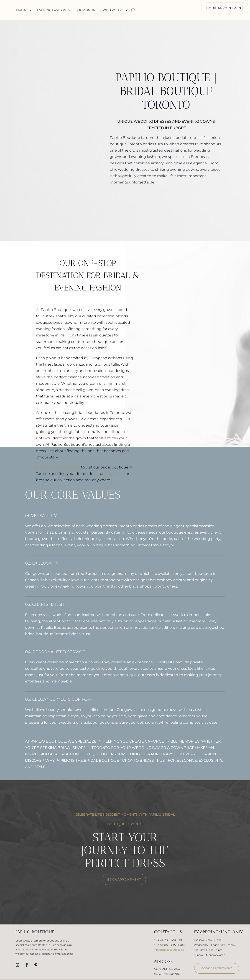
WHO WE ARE (137, 10)
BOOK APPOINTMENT (225, 8)
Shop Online (111, 10)
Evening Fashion (76, 10)
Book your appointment (58, 467)
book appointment (217, 968)
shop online (115, 474)
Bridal (46, 10)
